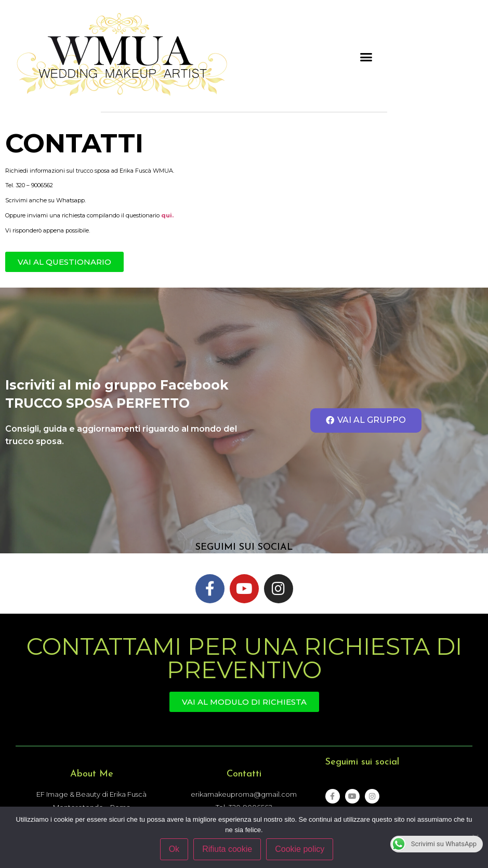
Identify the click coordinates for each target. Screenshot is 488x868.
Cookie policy (300, 849)
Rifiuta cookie (227, 849)
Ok (174, 849)
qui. (167, 215)
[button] (366, 57)
